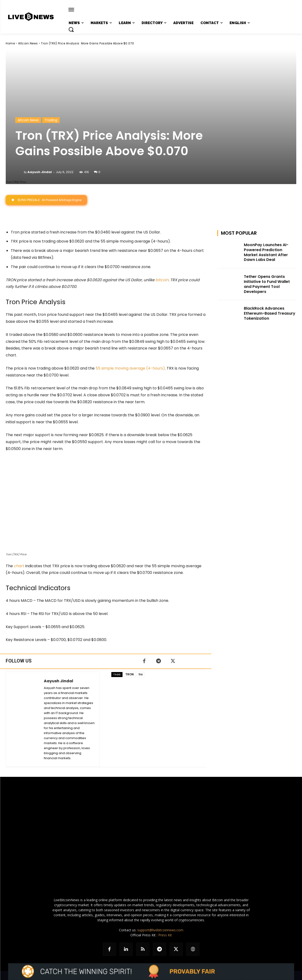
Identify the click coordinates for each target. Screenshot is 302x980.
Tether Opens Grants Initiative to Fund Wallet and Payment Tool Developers (267, 284)
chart (19, 566)
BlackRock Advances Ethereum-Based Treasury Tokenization (270, 314)
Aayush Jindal (40, 172)
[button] (71, 29)
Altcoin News (28, 43)
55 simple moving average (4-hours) (130, 368)
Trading (51, 120)
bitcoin (162, 280)
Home (10, 43)
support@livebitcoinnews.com (160, 930)
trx (141, 674)
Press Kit (165, 935)
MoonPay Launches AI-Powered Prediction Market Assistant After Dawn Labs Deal (266, 252)
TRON (130, 674)
